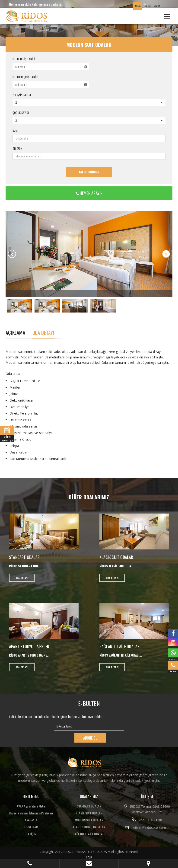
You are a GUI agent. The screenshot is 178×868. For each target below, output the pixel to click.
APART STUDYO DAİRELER (29, 646)
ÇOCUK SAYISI (21, 113)
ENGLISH (148, 6)
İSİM (15, 131)
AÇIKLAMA (16, 332)
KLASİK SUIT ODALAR (116, 557)
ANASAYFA (31, 820)
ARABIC (157, 6)
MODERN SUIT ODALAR (89, 820)
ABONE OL (90, 738)
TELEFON (17, 148)
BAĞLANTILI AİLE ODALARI (120, 646)
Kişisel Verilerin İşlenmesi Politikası (31, 813)
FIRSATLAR (31, 827)
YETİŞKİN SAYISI (22, 95)
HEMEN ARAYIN (89, 193)
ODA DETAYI (43, 332)
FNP (89, 857)
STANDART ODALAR (24, 557)
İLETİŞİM (31, 834)
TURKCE (138, 6)
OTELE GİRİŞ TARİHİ (24, 59)
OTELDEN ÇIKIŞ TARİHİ (25, 77)
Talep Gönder (89, 172)
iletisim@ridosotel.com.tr (150, 828)
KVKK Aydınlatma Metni (31, 806)
